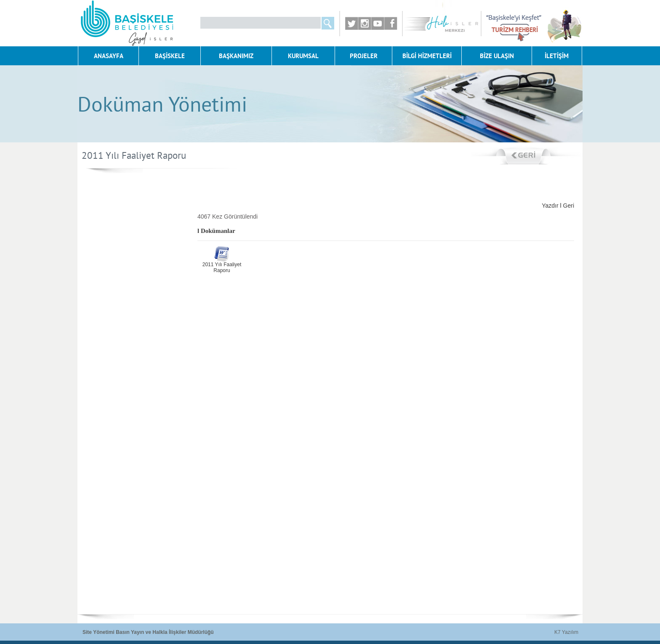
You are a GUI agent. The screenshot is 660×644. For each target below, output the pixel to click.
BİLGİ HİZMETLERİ (427, 56)
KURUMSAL (303, 56)
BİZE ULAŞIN (497, 56)
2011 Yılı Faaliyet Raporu (222, 267)
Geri (569, 206)
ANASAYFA (109, 56)
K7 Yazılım (566, 632)
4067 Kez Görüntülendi (228, 216)
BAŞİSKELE (170, 56)
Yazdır (550, 206)
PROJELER (364, 56)
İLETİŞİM (557, 56)
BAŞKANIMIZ (236, 56)
